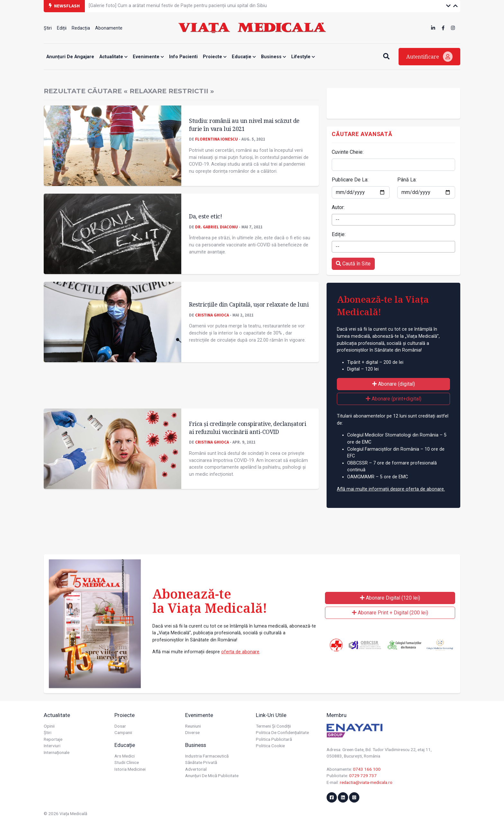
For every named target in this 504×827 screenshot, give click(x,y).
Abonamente (109, 28)
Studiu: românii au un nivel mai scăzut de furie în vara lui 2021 (244, 125)
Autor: (338, 207)
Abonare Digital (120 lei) (390, 598)
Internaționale (57, 752)
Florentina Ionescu (216, 139)
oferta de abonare (240, 652)
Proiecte (215, 57)
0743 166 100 (367, 769)
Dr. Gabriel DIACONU (216, 227)
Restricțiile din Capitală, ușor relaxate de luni (249, 304)
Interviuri (52, 746)
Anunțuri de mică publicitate (212, 776)
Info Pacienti (183, 57)
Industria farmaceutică (207, 756)
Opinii (49, 726)
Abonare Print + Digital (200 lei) (390, 613)
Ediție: (339, 234)
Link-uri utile (271, 715)
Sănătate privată (201, 762)
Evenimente (148, 57)
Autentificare (429, 57)
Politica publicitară (274, 739)
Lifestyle (303, 57)
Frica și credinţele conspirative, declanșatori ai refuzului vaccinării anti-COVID (248, 428)
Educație (244, 57)
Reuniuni (193, 726)
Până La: (407, 180)
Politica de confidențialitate (282, 732)
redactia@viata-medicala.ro (366, 782)
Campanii (123, 732)
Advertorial (196, 769)
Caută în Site (353, 264)
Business (274, 57)
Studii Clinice (127, 762)
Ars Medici (125, 756)
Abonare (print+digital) (394, 399)
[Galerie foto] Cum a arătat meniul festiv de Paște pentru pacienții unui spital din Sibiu (178, 6)
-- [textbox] (337, 220)
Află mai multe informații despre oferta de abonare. (391, 489)
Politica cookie (270, 746)
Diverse (192, 732)
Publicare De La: (350, 180)
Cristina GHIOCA (212, 315)
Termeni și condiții (273, 726)
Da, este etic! (205, 216)
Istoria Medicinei (130, 769)
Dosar (120, 726)
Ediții (62, 28)
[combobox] (393, 220)
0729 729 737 (363, 776)
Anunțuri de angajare (70, 57)
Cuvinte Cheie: (348, 152)
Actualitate (113, 57)
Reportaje (53, 739)
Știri (48, 28)
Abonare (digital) (394, 384)
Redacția (81, 28)
